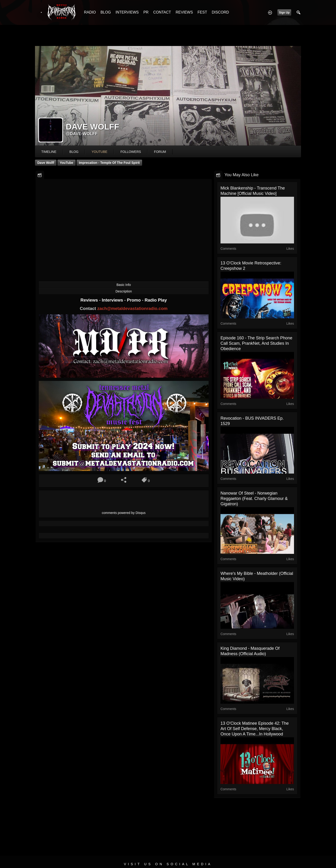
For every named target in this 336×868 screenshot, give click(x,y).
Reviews (90, 300)
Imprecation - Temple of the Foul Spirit (109, 163)
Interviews (113, 300)
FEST (202, 12)
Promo (134, 300)
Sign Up (284, 13)
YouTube (66, 163)
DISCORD (220, 12)
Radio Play (156, 300)
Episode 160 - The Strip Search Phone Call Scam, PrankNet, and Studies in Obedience (256, 343)
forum (160, 152)
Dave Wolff (46, 163)
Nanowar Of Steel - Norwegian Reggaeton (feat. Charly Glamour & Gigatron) (254, 499)
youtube (99, 152)
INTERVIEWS (127, 12)
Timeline (49, 152)
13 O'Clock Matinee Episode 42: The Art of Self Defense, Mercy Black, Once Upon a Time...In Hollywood (255, 729)
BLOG (106, 12)
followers (131, 152)
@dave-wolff (82, 134)
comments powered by (124, 513)
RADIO (90, 12)
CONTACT (162, 12)
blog (74, 152)
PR (146, 12)
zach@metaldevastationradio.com (132, 308)
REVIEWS (184, 12)
